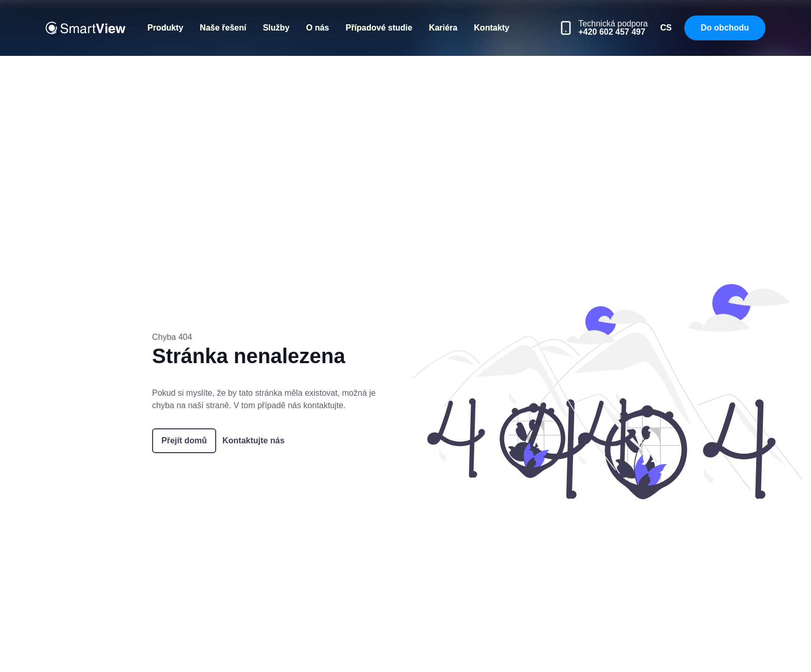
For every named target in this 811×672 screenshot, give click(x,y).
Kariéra (443, 28)
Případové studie (379, 28)
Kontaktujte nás (253, 440)
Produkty (165, 28)
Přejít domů (184, 440)
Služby (276, 28)
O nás (318, 28)
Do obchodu (725, 28)
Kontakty (491, 28)
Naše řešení (223, 28)
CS (666, 28)
